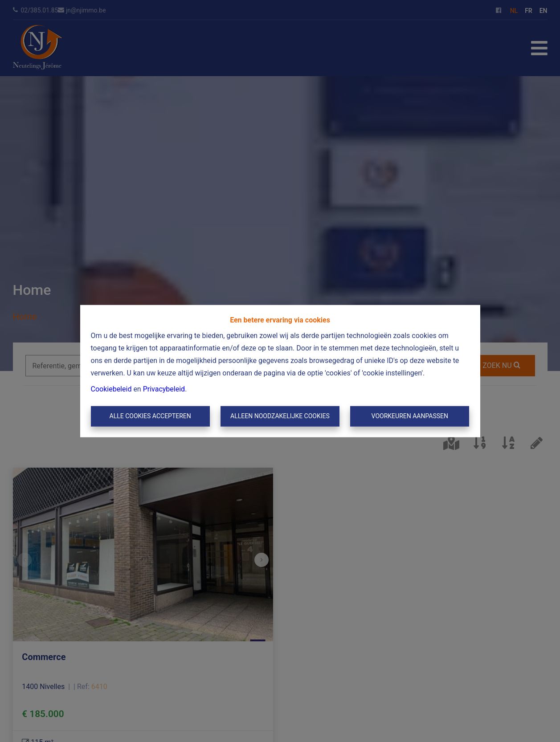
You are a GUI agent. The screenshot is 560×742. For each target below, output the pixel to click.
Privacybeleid (164, 389)
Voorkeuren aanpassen (410, 416)
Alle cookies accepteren (150, 416)
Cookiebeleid (111, 389)
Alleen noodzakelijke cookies (280, 416)
